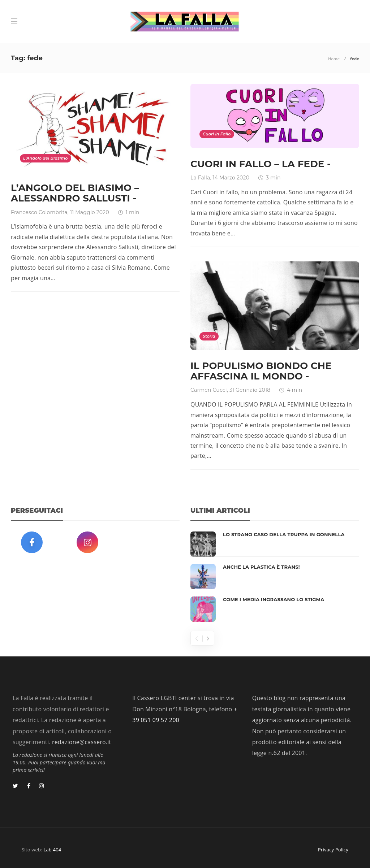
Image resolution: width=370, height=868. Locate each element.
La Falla (200, 178)
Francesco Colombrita (39, 212)
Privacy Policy (333, 850)
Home (334, 59)
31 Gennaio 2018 (250, 390)
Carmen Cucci (209, 390)
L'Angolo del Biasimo (46, 158)
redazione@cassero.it (81, 742)
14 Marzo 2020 (231, 178)
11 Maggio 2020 (90, 212)
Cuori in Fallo (217, 134)
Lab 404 (52, 850)
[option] (275, 577)
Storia (209, 336)
